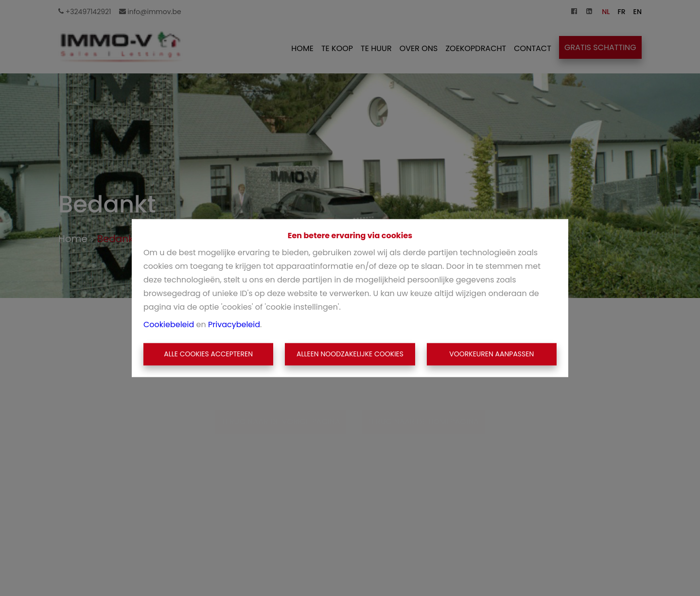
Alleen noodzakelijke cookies (350, 354)
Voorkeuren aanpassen (491, 354)
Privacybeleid (234, 324)
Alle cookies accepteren (208, 354)
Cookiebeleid (169, 324)
